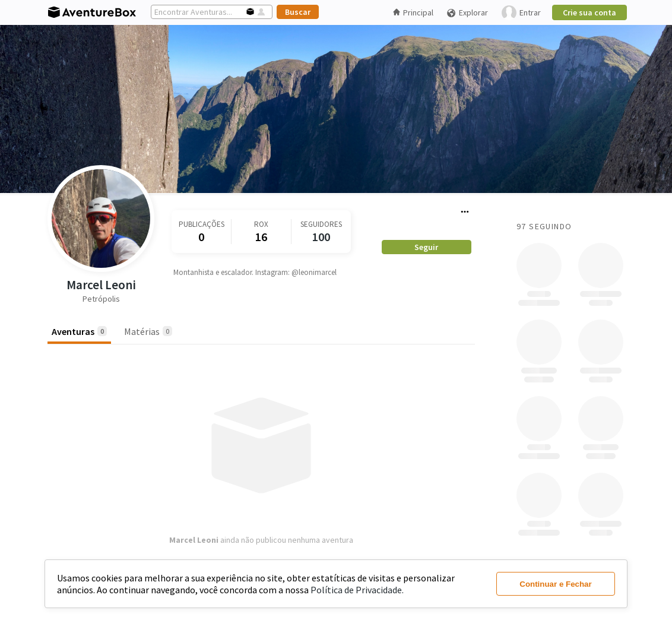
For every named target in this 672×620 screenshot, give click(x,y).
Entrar (521, 13)
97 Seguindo (544, 226)
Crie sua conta (589, 12)
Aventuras (79, 331)
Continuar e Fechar (555, 584)
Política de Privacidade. (357, 590)
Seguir (426, 247)
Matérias (148, 331)
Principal (413, 12)
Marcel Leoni (101, 285)
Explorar (467, 13)
